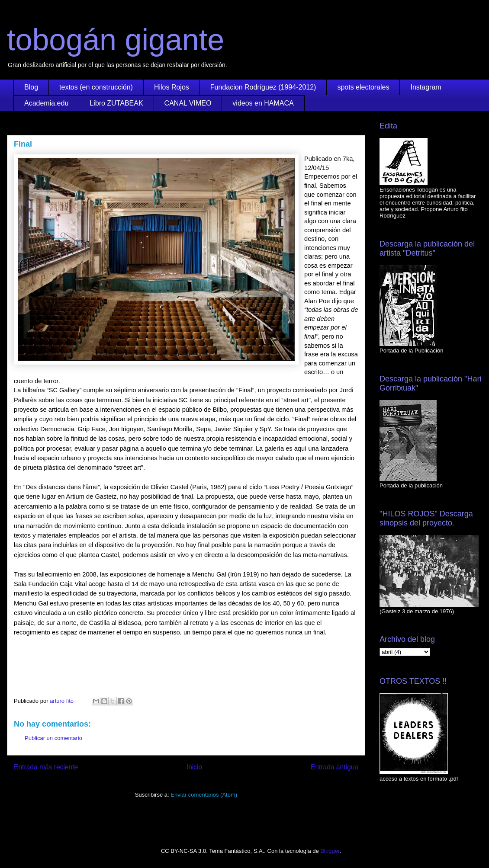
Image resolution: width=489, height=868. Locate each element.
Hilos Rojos (172, 87)
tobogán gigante (116, 40)
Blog (31, 87)
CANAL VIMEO (188, 103)
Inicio (194, 767)
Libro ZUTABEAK (116, 103)
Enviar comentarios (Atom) (204, 795)
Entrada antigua (335, 767)
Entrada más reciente (46, 767)
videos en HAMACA (263, 103)
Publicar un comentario (53, 738)
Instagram (426, 87)
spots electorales (363, 87)
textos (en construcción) (96, 87)
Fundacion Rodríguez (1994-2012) (263, 87)
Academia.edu (46, 103)
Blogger (330, 851)
